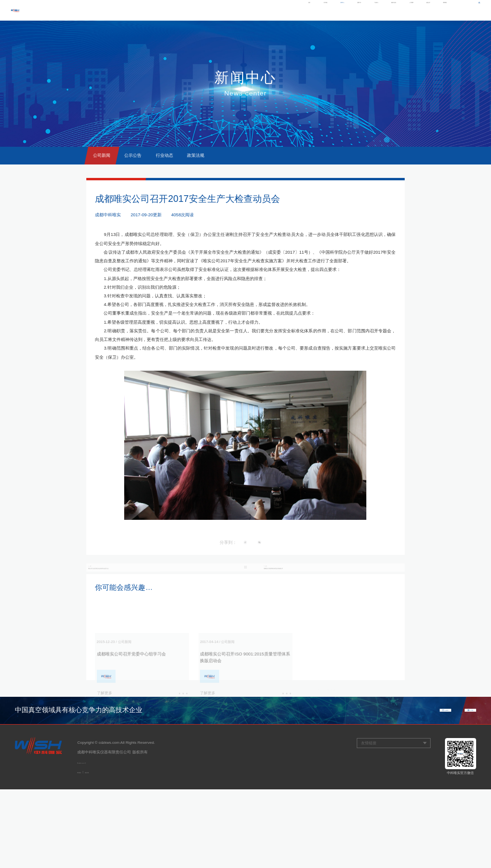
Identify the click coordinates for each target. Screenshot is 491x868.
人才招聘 (378, 10)
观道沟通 (104, 850)
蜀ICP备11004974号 (95, 841)
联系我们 (438, 10)
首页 (195, 10)
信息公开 (408, 10)
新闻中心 (252, 10)
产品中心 (313, 10)
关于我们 (222, 10)
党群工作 (282, 10)
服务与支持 (345, 10)
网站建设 (85, 850)
